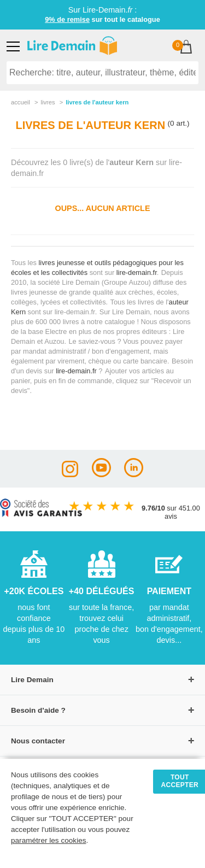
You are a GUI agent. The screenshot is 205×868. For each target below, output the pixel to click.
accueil (20, 102)
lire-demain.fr (137, 272)
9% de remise (67, 19)
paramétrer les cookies (49, 840)
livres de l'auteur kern (97, 102)
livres (48, 102)
